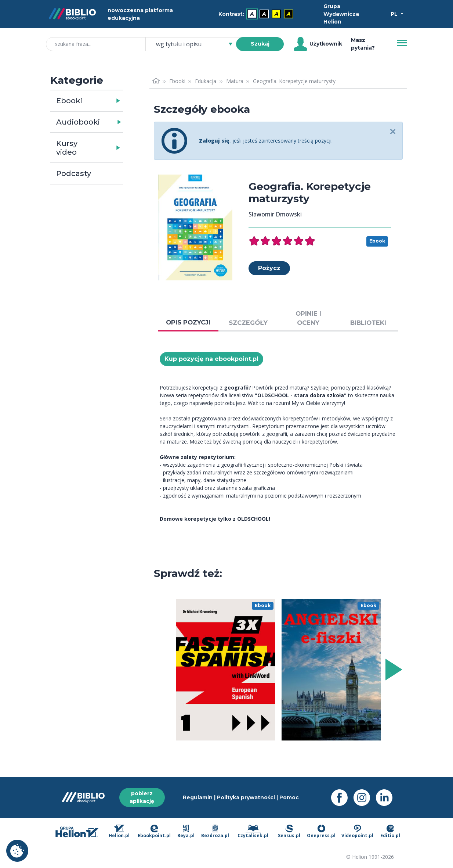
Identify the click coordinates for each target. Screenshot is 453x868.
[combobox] (195, 44)
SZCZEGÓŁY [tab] (248, 323)
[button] (106, 101)
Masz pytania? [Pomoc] (363, 44)
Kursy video (67, 148)
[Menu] (402, 43)
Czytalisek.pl (253, 832)
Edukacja (206, 81)
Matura (235, 81)
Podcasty (74, 173)
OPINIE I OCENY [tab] (308, 318)
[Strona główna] (156, 81)
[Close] (393, 132)
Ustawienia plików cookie (17, 851)
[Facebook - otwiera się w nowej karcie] (342, 798)
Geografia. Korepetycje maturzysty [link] (294, 81)
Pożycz (269, 268)
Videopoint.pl (357, 832)
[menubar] (257, 14)
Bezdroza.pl (215, 832)
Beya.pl (186, 832)
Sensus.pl (289, 832)
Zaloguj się (214, 141)
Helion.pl (119, 832)
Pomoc (289, 797)
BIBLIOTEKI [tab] (368, 323)
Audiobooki (78, 122)
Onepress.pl (321, 832)
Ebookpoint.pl (154, 832)
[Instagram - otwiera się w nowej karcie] (365, 798)
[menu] (226, 670)
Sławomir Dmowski (275, 214)
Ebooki (69, 101)
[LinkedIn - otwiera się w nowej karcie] (387, 798)
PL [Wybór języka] (395, 14)
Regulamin (198, 797)
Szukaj (260, 44)
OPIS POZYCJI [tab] (188, 322)
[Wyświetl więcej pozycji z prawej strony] (393, 670)
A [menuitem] (252, 14)
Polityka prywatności (246, 797)
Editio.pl (390, 832)
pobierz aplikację (142, 797)
